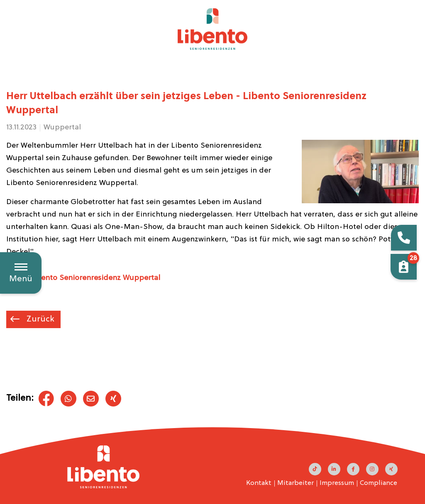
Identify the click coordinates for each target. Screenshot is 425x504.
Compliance (379, 483)
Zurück (39, 319)
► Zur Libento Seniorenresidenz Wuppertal (83, 278)
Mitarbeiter (296, 483)
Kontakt (259, 483)
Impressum (337, 483)
